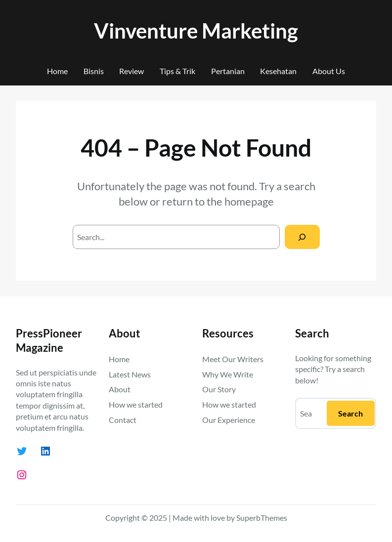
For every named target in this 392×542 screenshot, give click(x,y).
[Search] (302, 237)
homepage (249, 201)
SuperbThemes (262, 518)
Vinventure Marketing (196, 30)
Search (350, 413)
